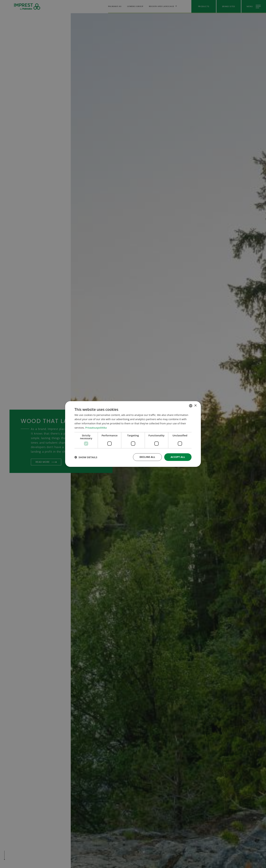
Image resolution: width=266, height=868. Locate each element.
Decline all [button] (147, 457)
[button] (86, 457)
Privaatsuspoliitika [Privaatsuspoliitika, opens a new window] (96, 428)
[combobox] (191, 406)
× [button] (195, 405)
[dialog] (133, 434)
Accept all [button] (178, 457)
